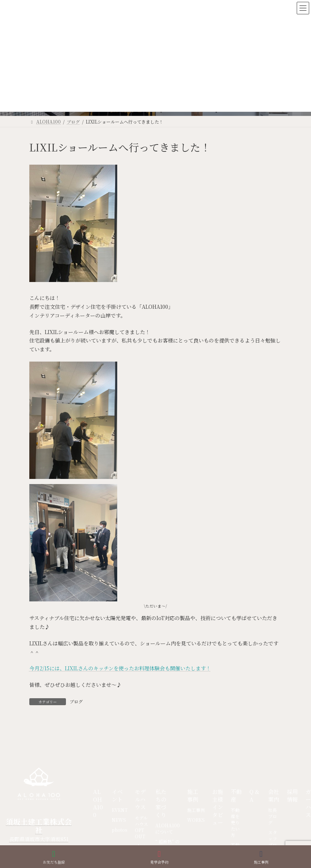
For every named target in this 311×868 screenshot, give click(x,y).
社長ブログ (273, 816)
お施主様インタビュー (218, 807)
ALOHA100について (168, 828)
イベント (117, 795)
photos (119, 830)
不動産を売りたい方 (235, 822)
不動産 (236, 795)
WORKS (196, 820)
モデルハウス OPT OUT (141, 827)
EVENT (120, 810)
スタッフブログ (273, 842)
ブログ (76, 701)
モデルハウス (140, 799)
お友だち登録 (54, 857)
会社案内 (274, 795)
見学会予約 (159, 857)
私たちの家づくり (161, 803)
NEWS (119, 820)
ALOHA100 (98, 803)
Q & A (254, 795)
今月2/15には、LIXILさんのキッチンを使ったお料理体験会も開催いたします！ (120, 668)
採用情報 (292, 795)
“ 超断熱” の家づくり (167, 845)
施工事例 (193, 795)
